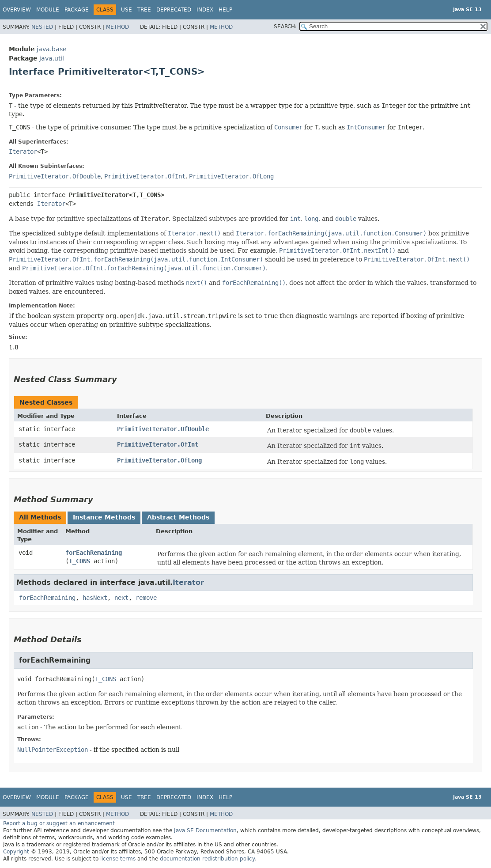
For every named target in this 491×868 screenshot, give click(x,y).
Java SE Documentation (205, 830)
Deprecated (174, 10)
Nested (42, 27)
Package (77, 10)
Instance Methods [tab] (104, 517)
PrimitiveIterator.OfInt (145, 176)
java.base (52, 49)
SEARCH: (285, 27)
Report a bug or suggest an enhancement (59, 823)
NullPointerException (53, 750)
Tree (144, 10)
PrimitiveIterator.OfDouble (55, 176)
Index (205, 10)
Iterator (23, 152)
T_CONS (79, 561)
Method (117, 27)
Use (127, 10)
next (121, 598)
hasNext (95, 598)
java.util (52, 58)
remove (146, 598)
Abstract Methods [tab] (178, 517)
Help (225, 10)
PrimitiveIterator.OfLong (231, 176)
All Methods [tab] (40, 517)
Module (48, 10)
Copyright (16, 852)
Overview (17, 10)
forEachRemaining (94, 553)
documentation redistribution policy (207, 859)
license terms (118, 859)
